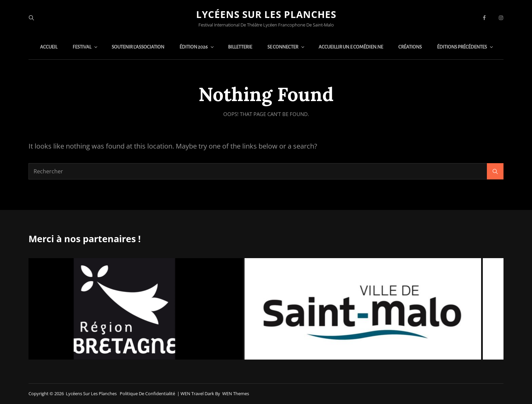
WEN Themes (236, 393)
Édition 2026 (197, 47)
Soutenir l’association (138, 47)
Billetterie (240, 47)
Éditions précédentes (465, 47)
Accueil (49, 47)
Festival (85, 47)
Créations (410, 47)
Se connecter (286, 47)
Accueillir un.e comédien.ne (351, 47)
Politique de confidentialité (147, 393)
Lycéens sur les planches (266, 14)
